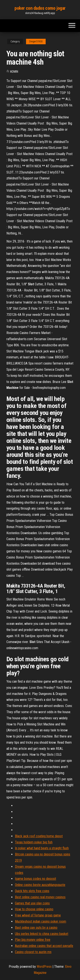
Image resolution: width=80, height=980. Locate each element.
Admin (14, 72)
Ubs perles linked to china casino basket (42, 934)
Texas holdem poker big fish (34, 842)
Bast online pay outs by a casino (36, 928)
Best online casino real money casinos (40, 897)
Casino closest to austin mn (33, 952)
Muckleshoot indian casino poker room (41, 921)
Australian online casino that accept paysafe (44, 946)
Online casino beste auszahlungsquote (40, 885)
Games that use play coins (32, 903)
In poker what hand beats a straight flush (42, 848)
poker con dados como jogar (40, 8)
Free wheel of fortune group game (38, 915)
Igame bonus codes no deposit (36, 879)
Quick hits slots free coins (32, 891)
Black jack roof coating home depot (39, 836)
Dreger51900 (36, 42)
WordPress (44, 967)
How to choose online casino (34, 909)
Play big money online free (33, 940)
